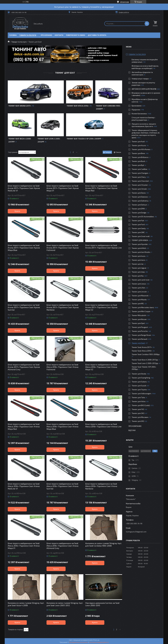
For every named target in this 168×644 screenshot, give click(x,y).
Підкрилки (136, 110)
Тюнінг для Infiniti (139, 248)
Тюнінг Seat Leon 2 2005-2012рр (145, 363)
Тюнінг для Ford (138, 224)
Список (118, 152)
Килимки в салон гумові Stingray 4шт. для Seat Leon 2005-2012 (65, 604)
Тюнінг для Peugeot (140, 327)
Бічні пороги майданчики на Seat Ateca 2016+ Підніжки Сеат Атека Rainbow (101, 486)
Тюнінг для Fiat (138, 220)
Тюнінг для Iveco (138, 260)
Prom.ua (96, 640)
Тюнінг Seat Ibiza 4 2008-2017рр (145, 360)
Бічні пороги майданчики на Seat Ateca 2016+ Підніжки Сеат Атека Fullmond (62, 367)
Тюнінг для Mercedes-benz (143, 307)
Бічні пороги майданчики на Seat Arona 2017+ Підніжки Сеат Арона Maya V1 (63, 188)
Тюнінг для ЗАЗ (138, 413)
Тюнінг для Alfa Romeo (141, 149)
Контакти (59, 35)
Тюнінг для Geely (139, 228)
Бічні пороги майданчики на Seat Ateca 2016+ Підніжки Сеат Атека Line (103, 425)
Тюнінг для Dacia (139, 193)
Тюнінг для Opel (138, 323)
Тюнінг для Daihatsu (140, 201)
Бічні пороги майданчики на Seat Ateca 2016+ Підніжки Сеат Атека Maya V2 (101, 367)
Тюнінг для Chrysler (140, 185)
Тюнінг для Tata (138, 397)
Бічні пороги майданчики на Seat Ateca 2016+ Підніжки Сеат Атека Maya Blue (62, 426)
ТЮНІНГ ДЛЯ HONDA (140, 240)
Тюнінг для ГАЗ (138, 409)
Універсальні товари (140, 79)
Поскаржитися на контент (79, 642)
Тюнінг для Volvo (139, 401)
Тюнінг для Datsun (139, 205)
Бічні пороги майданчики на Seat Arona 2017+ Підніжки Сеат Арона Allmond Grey (24, 367)
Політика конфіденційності (99, 642)
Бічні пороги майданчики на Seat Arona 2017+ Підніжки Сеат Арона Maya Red (101, 188)
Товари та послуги (28, 35)
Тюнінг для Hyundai (140, 244)
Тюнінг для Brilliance (140, 157)
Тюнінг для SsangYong (141, 378)
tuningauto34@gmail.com (136, 532)
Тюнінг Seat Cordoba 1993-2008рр (146, 354)
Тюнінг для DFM (138, 209)
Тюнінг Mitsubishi (139, 315)
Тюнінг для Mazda (139, 300)
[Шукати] (147, 24)
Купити (17, 211)
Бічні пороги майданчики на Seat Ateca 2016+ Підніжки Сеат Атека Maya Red (24, 426)
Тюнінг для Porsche (140, 331)
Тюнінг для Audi (138, 141)
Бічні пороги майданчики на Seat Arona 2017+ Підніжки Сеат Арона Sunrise (24, 307)
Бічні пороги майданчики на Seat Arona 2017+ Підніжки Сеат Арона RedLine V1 (24, 188)
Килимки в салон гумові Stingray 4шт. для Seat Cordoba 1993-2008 (104, 544)
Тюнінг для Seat (138, 343)
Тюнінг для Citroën (139, 189)
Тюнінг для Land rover (141, 280)
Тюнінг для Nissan (139, 319)
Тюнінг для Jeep (138, 272)
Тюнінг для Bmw (138, 153)
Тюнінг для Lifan (138, 288)
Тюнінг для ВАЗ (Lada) (141, 405)
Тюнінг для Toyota (139, 389)
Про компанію (135, 426)
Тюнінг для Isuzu (139, 256)
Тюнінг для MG (138, 303)
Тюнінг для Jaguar (139, 268)
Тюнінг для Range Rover (141, 335)
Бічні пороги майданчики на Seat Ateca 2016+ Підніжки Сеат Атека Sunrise (62, 486)
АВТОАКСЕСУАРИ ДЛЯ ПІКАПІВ (144, 89)
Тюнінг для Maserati (140, 296)
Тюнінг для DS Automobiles (143, 217)
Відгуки (132, 430)
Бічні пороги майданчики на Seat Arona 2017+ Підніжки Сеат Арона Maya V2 (101, 307)
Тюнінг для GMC (138, 232)
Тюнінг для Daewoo (140, 197)
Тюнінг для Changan (140, 173)
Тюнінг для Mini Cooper (141, 311)
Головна (13, 35)
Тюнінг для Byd (138, 165)
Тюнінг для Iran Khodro (141, 252)
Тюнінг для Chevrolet (140, 181)
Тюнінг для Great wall (141, 236)
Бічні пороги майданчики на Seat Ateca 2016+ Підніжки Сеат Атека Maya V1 (24, 546)
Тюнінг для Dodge (139, 213)
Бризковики (137, 106)
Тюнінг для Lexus (139, 284)
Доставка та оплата (97, 35)
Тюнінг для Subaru (139, 382)
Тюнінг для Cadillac (140, 169)
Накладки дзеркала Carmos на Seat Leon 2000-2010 (102, 604)
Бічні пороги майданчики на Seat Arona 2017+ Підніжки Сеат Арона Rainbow (63, 307)
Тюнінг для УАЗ (138, 421)
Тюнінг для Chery (139, 177)
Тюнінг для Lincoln (139, 292)
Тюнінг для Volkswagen (141, 393)
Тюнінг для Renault (140, 339)
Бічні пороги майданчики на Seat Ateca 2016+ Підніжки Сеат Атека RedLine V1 (24, 486)
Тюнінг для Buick (138, 161)
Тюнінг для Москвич (140, 417)
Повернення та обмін (76, 35)
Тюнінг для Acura (139, 145)
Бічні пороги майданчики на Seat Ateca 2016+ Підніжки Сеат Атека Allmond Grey (62, 546)
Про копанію (46, 35)
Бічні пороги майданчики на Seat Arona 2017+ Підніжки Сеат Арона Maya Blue (24, 248)
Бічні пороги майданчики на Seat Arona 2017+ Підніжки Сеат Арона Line (104, 246)
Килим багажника (139, 114)
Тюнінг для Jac (138, 264)
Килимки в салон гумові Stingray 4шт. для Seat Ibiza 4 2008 (26, 604)
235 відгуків (124, 2)
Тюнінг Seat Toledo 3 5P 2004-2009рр (84, 139)
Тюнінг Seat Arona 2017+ (20, 106)
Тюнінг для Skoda (139, 374)
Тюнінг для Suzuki (139, 386)
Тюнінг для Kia (138, 276)
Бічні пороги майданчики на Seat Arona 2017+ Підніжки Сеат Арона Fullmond (63, 248)
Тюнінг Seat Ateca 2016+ (78, 106)
